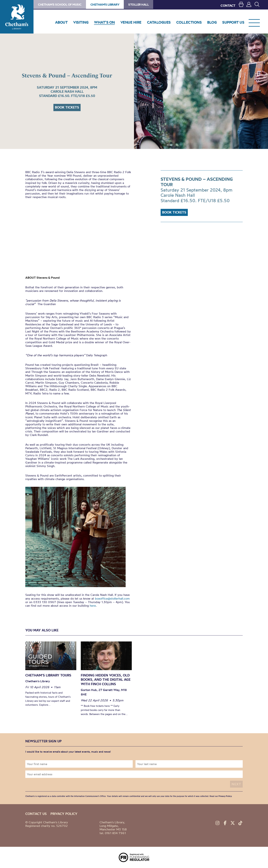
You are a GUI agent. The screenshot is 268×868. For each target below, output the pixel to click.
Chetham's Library (17, 17)
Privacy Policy (225, 796)
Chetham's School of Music (60, 4)
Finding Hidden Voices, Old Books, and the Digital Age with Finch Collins (106, 680)
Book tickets (67, 107)
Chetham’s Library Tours (48, 675)
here (93, 606)
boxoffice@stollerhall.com (112, 598)
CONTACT (228, 5)
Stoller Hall (138, 4)
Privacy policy (64, 814)
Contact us (36, 814)
